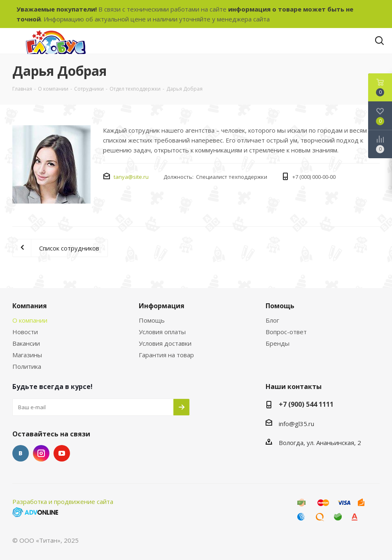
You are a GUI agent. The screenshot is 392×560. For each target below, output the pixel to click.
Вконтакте (21, 453)
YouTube (62, 453)
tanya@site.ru (131, 177)
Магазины (27, 355)
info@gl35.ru (296, 424)
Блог (272, 320)
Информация (162, 306)
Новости (25, 332)
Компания (30, 306)
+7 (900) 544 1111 (306, 404)
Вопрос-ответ (286, 332)
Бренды (278, 343)
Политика (27, 366)
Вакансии (26, 343)
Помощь (152, 320)
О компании (30, 320)
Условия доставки (165, 343)
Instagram (41, 453)
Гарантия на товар (166, 355)
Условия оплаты (162, 332)
